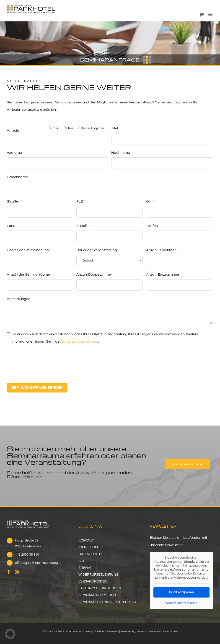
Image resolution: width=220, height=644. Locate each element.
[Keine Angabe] (79, 128)
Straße (12, 201)
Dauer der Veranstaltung (97, 250)
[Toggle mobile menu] (211, 14)
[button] (10, 634)
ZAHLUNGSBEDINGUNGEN (100, 588)
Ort (149, 201)
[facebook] (9, 572)
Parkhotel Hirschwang (79, 632)
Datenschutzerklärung (80, 341)
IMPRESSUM (88, 547)
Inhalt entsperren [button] (181, 592)
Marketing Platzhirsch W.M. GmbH (157, 632)
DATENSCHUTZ (90, 554)
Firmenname (17, 177)
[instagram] (17, 572)
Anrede (13, 131)
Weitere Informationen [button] (182, 603)
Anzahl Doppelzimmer (94, 275)
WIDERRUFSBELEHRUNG (98, 575)
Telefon (152, 226)
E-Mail (82, 226)
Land (11, 226)
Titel (115, 128)
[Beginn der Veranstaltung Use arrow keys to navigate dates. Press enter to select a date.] (40, 261)
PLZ (80, 201)
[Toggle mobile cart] (202, 14)
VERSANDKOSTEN (93, 581)
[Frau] (49, 128)
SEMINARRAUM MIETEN (97, 595)
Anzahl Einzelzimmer (163, 275)
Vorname (14, 153)
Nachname (121, 153)
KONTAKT (86, 540)
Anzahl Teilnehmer (161, 250)
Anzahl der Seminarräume (28, 275)
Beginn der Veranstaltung (28, 250)
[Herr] (64, 128)
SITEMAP (85, 568)
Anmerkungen (19, 299)
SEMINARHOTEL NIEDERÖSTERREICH (108, 602)
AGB (82, 561)
